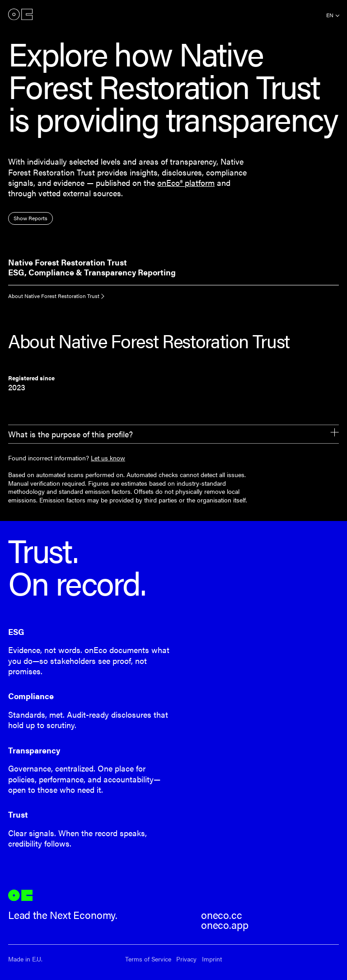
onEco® (20, 14)
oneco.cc (222, 915)
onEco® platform (186, 182)
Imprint (212, 959)
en (330, 15)
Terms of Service (148, 959)
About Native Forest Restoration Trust (54, 296)
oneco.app (225, 925)
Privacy (186, 959)
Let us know (108, 458)
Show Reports (30, 218)
